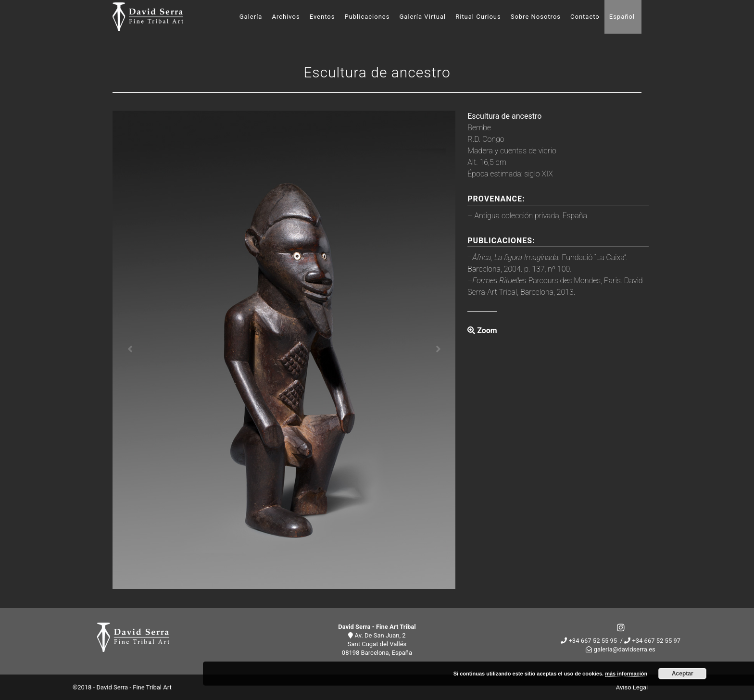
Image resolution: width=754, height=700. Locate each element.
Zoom (482, 331)
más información (626, 674)
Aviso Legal (632, 687)
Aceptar (683, 674)
